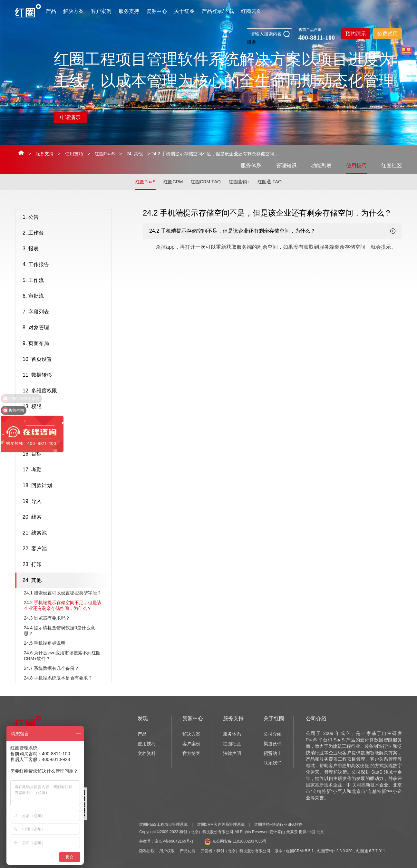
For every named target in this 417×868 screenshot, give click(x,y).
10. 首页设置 (65, 360)
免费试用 (387, 34)
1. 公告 (65, 217)
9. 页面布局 (65, 344)
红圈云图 (251, 11)
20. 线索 (65, 517)
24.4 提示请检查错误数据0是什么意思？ (59, 631)
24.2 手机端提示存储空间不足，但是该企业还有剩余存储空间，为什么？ (63, 605)
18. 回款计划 (65, 486)
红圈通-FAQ (270, 182)
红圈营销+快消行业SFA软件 (278, 825)
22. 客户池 (65, 549)
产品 (51, 11)
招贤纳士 (273, 753)
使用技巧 (74, 154)
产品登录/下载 (218, 11)
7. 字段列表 (65, 312)
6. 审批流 (65, 296)
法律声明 (232, 753)
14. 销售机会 (65, 423)
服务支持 (129, 11)
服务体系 (251, 165)
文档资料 (147, 753)
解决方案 (73, 11)
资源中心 (157, 11)
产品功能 (188, 851)
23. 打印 (65, 565)
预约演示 (356, 34)
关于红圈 (184, 11)
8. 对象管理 (65, 328)
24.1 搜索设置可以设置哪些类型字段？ (63, 593)
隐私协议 (147, 851)
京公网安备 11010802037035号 (236, 841)
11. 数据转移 (65, 375)
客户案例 (101, 11)
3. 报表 (65, 249)
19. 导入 (65, 502)
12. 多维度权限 (65, 391)
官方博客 (191, 753)
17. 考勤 (65, 470)
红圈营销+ (239, 182)
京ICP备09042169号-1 (174, 841)
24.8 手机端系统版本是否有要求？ (58, 678)
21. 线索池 (65, 533)
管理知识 (286, 165)
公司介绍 (273, 734)
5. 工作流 (65, 281)
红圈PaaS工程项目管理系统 (163, 825)
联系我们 (273, 763)
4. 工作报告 (65, 265)
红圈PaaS (105, 154)
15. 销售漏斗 (65, 439)
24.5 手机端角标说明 (45, 643)
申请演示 (70, 117)
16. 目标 (65, 454)
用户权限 (167, 851)
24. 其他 (135, 154)
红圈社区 (392, 165)
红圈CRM (173, 182)
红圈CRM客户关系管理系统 (221, 825)
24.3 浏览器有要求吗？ (47, 618)
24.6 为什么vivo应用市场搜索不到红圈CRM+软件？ (62, 656)
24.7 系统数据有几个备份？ (51, 668)
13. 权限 (65, 407)
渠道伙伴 (273, 744)
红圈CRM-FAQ (206, 182)
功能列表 (321, 165)
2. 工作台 (65, 233)
